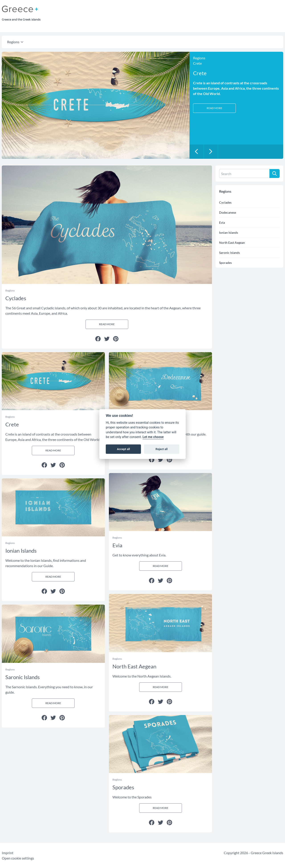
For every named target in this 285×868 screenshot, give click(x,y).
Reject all (162, 449)
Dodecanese (228, 212)
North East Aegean (232, 243)
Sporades (225, 263)
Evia (222, 222)
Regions (13, 42)
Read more (214, 108)
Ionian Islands (229, 232)
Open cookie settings (18, 858)
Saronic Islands (229, 253)
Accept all (123, 449)
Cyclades (225, 202)
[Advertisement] (177, 15)
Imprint (8, 853)
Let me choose (153, 437)
